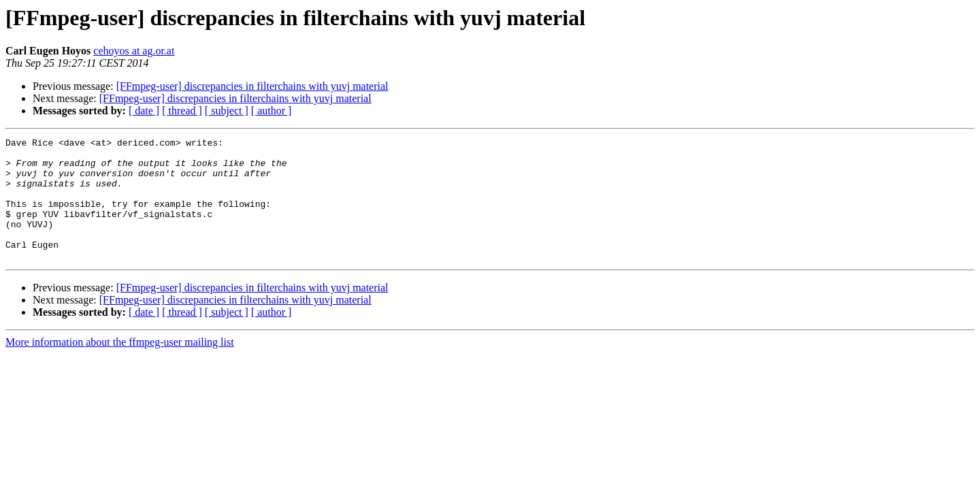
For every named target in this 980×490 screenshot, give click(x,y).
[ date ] (144, 111)
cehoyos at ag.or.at (134, 51)
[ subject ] (227, 111)
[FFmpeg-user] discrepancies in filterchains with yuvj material (252, 86)
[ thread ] (182, 111)
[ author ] (272, 111)
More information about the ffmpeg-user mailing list (120, 366)
